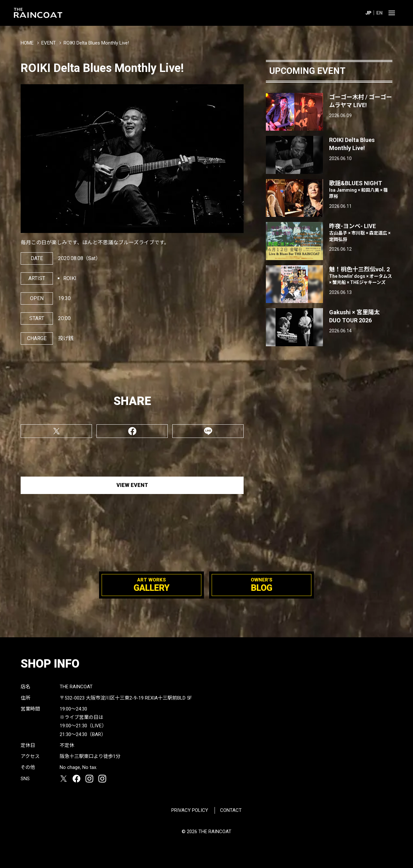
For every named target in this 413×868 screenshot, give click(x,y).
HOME (27, 43)
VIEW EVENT (132, 485)
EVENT (49, 43)
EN (379, 13)
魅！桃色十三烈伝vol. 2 (361, 276)
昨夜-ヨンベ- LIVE (361, 233)
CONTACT (231, 810)
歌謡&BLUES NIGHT (361, 190)
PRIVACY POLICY (190, 810)
